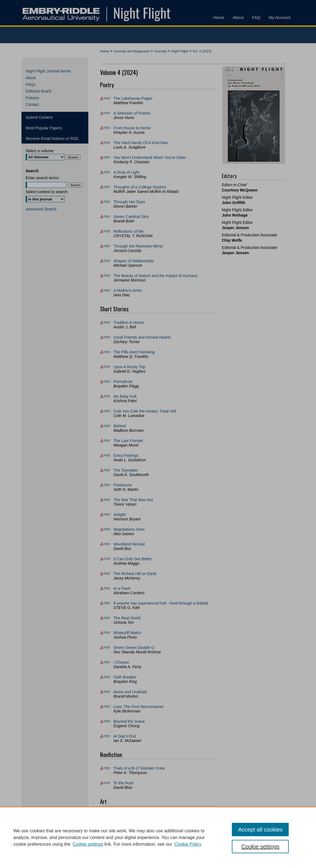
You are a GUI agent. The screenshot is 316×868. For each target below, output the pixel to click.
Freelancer (123, 485)
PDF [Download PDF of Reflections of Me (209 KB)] (107, 231)
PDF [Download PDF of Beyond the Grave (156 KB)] (107, 721)
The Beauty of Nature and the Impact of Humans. (156, 276)
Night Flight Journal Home (48, 71)
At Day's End (125, 736)
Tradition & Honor (129, 323)
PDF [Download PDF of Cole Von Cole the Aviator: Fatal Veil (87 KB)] (107, 411)
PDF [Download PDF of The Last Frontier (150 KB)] (107, 441)
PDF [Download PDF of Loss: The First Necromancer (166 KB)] (107, 707)
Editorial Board (38, 91)
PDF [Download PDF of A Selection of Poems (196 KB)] (107, 113)
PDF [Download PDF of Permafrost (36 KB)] (107, 382)
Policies (32, 98)
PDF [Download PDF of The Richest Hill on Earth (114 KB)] (107, 574)
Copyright (119, 861)
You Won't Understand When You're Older (150, 157)
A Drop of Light (126, 172)
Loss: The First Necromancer (138, 707)
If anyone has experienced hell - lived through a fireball (161, 603)
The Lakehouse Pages (133, 98)
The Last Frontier (128, 441)
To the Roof (123, 783)
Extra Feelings (126, 455)
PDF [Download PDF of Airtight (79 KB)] (107, 515)
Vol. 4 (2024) (202, 51)
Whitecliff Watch (127, 633)
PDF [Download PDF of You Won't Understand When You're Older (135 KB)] (107, 157)
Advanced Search (41, 209)
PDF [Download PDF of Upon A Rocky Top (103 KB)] (107, 367)
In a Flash (122, 588)
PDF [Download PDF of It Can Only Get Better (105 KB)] (107, 559)
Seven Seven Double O (134, 648)
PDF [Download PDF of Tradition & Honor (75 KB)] (107, 323)
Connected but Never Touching (140, 815)
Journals (160, 51)
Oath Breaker (125, 677)
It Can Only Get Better (133, 559)
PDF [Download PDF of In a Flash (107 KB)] (107, 588)
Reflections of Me (128, 231)
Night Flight (180, 51)
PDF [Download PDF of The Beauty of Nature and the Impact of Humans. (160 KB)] (107, 276)
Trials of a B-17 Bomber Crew (139, 768)
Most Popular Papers (44, 128)
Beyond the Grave (129, 721)
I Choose (121, 662)
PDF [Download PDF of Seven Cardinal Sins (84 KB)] (107, 217)
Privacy (102, 861)
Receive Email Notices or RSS (52, 139)
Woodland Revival (129, 544)
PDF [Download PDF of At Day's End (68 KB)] (107, 736)
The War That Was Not (133, 500)
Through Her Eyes (129, 202)
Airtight (120, 515)
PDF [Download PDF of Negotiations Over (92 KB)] (107, 529)
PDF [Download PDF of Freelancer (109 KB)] (107, 485)
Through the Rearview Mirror (138, 246)
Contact (32, 105)
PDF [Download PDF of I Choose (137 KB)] (107, 662)
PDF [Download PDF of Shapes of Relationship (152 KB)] (107, 261)
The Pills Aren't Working (134, 352)
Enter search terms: (43, 178)
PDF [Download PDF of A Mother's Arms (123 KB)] (107, 290)
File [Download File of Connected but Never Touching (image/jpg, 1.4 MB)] (107, 815)
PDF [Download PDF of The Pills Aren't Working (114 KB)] (107, 352)
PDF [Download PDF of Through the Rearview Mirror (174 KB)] (107, 246)
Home (104, 51)
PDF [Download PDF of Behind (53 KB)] (107, 426)
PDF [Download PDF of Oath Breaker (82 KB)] (107, 677)
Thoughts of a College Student (140, 187)
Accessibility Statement (191, 854)
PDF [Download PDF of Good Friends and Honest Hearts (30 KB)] (107, 337)
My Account (155, 854)
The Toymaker (126, 470)
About (31, 78)
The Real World (127, 618)
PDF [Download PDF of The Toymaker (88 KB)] (107, 470)
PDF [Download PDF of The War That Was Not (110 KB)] (107, 500)
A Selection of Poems (132, 113)
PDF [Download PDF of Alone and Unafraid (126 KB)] (107, 692)
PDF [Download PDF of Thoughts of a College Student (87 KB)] (107, 187)
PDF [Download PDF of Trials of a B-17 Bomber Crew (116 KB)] (107, 768)
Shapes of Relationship (133, 261)
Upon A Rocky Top (129, 367)
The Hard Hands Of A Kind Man (141, 143)
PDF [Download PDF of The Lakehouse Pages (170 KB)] (107, 98)
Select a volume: (40, 151)
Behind (120, 426)
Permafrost (123, 382)
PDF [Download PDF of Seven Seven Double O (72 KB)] (107, 648)
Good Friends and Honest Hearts (142, 337)
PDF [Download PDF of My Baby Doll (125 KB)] (107, 396)
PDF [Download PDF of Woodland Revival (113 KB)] (107, 544)
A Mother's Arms (127, 290)
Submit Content (39, 117)
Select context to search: (47, 192)
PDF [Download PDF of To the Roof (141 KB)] (107, 783)
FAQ (135, 854)
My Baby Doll (125, 396)
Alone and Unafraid (130, 692)
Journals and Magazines (132, 51)
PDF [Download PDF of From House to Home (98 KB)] (107, 128)
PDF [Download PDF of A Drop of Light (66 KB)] (107, 172)
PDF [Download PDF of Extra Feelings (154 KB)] (107, 455)
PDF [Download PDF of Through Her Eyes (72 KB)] (107, 202)
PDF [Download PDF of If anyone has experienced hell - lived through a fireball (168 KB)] (107, 603)
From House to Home (132, 128)
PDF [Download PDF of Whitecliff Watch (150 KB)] (107, 633)
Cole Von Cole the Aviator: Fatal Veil (145, 411)
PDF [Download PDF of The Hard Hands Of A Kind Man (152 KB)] (107, 143)
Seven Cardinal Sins (131, 217)
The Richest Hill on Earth (135, 574)
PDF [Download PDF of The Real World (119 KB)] (107, 618)
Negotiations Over (129, 529)
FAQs (31, 84)
